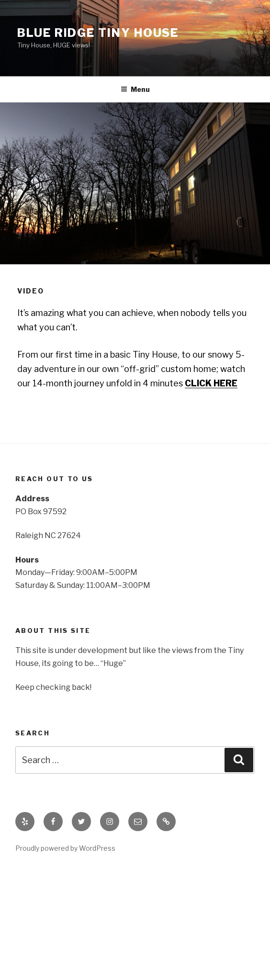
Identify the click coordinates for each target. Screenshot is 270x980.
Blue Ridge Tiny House (98, 33)
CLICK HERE (211, 383)
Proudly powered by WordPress (65, 848)
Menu (135, 89)
